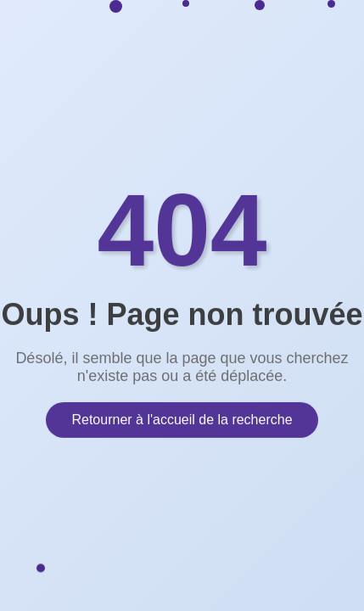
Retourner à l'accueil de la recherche (182, 419)
